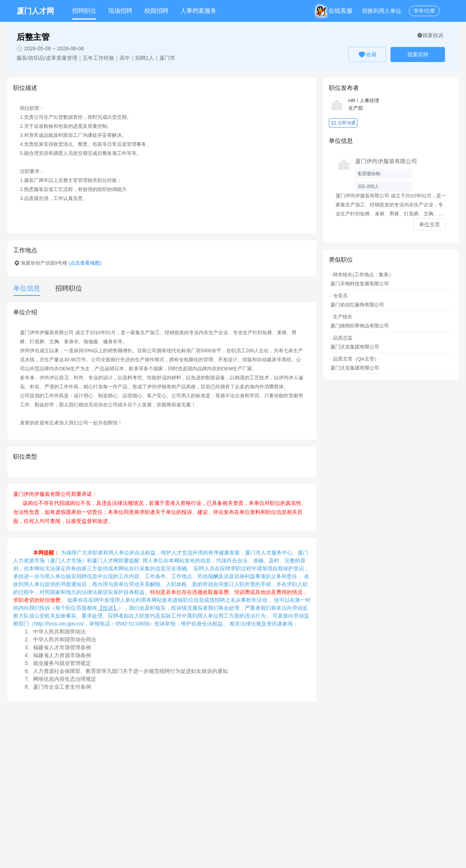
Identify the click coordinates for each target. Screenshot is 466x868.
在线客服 (336, 11)
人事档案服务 (198, 11)
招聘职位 (84, 11)
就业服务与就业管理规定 (62, 663)
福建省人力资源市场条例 (62, 655)
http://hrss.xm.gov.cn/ (59, 624)
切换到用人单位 (382, 11)
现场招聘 (120, 11)
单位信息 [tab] (27, 288)
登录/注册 (424, 11)
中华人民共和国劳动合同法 (65, 639)
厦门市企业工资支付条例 (62, 687)
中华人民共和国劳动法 (59, 632)
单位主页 (430, 224)
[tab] (65, 288)
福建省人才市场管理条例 (62, 647)
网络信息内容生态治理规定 (65, 679)
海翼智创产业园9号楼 (61, 263)
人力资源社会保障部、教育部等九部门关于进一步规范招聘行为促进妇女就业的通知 (130, 671)
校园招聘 (156, 11)
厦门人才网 (35, 11)
